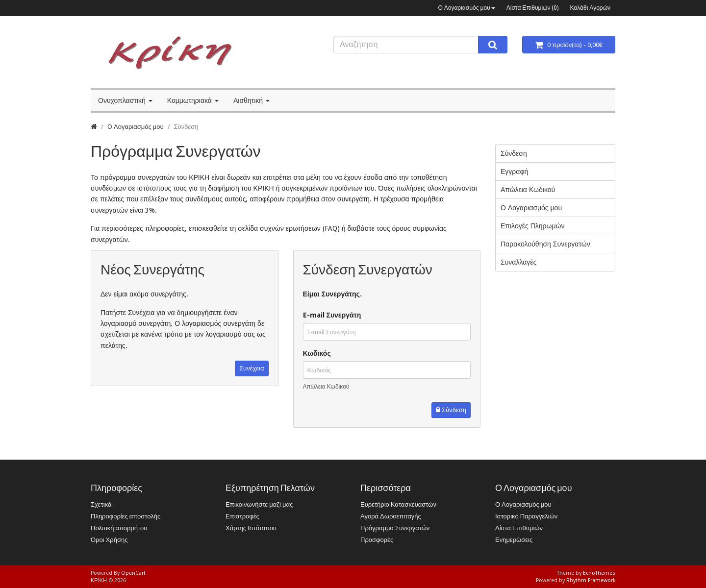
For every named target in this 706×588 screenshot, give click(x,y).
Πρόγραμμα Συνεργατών (395, 528)
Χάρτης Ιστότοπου (251, 528)
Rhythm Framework (591, 580)
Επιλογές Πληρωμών (532, 226)
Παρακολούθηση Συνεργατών (545, 244)
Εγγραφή (514, 171)
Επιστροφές (242, 516)
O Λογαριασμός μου (136, 127)
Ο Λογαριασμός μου (466, 8)
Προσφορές (377, 540)
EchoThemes (599, 573)
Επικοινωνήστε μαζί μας (259, 504)
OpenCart (133, 573)
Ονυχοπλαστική (125, 100)
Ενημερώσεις (514, 540)
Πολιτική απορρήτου (119, 528)
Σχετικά (101, 504)
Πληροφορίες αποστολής (126, 516)
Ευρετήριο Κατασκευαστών (398, 504)
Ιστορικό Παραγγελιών (526, 516)
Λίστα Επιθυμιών (519, 528)
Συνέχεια (252, 368)
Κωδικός (317, 353)
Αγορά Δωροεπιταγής (391, 516)
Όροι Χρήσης (109, 540)
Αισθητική (252, 100)
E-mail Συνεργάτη (332, 315)
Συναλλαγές (518, 262)
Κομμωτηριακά (193, 100)
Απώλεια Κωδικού (326, 387)
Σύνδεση (186, 127)
